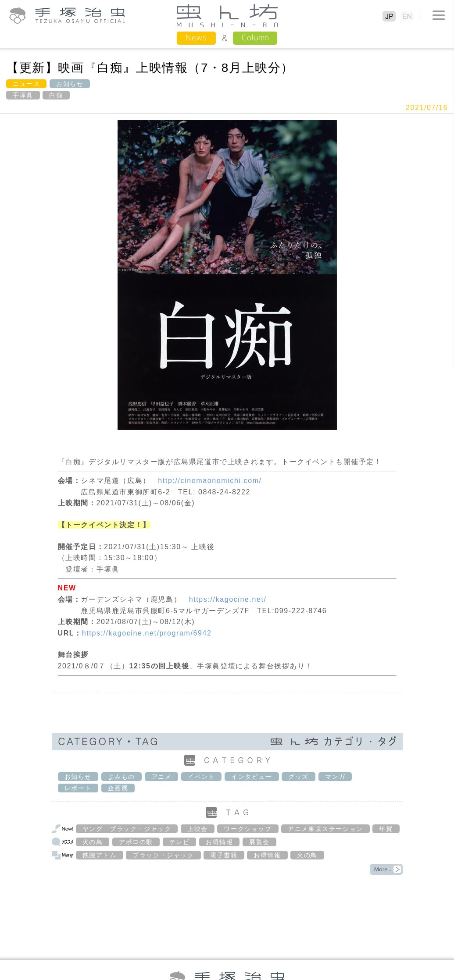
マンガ (335, 777)
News (196, 37)
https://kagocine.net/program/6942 (147, 633)
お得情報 (219, 842)
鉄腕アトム (100, 855)
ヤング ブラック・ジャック (127, 829)
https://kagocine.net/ (228, 599)
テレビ (180, 842)
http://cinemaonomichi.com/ (210, 481)
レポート (78, 788)
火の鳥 (93, 842)
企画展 (118, 788)
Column (255, 37)
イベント (201, 777)
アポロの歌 (136, 842)
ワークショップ (248, 829)
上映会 (198, 829)
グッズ (298, 777)
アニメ (162, 777)
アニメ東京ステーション (325, 829)
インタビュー (252, 777)
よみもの (122, 777)
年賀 (386, 829)
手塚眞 (23, 95)
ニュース (26, 84)
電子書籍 (224, 855)
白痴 (56, 95)
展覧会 (259, 842)
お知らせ (70, 84)
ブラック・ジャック (163, 855)
